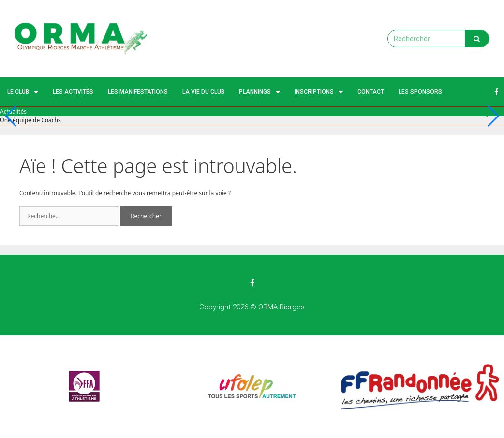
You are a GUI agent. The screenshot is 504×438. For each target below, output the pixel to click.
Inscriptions (319, 92)
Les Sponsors (420, 92)
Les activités (73, 92)
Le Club (23, 92)
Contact (371, 92)
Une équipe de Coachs (30, 120)
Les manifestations (138, 92)
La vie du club (203, 92)
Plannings (259, 92)
